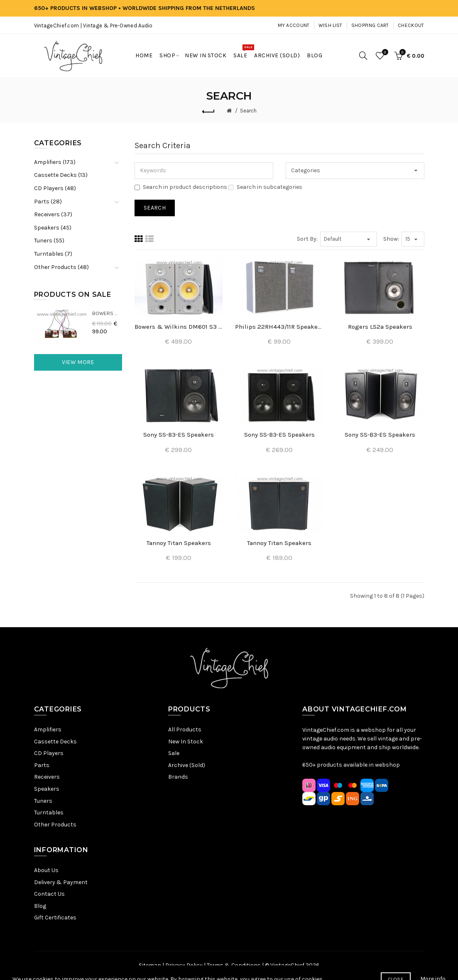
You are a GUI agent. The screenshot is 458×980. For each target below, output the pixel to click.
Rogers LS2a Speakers (380, 327)
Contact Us (49, 894)
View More (78, 362)
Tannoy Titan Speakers (179, 543)
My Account (294, 25)
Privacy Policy (184, 965)
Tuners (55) (49, 241)
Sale (174, 753)
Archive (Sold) (187, 765)
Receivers (47, 777)
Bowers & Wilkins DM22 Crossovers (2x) (107, 313)
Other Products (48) (61, 267)
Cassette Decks (55, 742)
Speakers (47, 789)
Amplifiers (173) (55, 162)
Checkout (411, 25)
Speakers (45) (53, 228)
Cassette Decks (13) (61, 175)
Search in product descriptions (181, 187)
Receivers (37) (53, 214)
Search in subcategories (265, 187)
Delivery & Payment (61, 882)
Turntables (49, 813)
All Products (185, 730)
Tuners (43, 801)
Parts (42, 765)
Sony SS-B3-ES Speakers (179, 435)
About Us (46, 870)
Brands (178, 777)
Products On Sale (73, 294)
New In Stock (186, 742)
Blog (40, 906)
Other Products (55, 825)
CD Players (49, 753)
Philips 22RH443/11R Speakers (279, 327)
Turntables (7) (53, 254)
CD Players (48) (55, 188)
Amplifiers (48, 730)
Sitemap (150, 965)
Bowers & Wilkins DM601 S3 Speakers (179, 327)
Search (248, 111)
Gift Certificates (55, 918)
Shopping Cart (370, 25)
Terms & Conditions (234, 965)
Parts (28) (48, 202)
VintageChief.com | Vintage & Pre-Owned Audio (93, 26)
